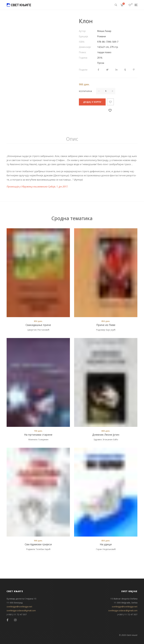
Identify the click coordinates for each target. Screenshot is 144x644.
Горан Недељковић (106, 549)
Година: (83, 58)
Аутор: (82, 31)
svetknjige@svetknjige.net (19, 606)
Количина (85, 91)
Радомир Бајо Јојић (106, 330)
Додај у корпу (92, 102)
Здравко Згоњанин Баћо (106, 439)
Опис (72, 139)
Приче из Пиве (106, 325)
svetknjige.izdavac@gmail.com (21, 610)
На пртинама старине (38, 435)
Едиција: (84, 36)
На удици (106, 544)
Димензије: (85, 47)
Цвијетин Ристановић (38, 330)
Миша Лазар (104, 31)
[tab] (72, 139)
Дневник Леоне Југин (106, 435)
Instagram (15, 620)
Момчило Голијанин (38, 439)
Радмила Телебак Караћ (38, 549)
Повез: (83, 52)
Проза (101, 63)
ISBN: (82, 42)
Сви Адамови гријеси (38, 544)
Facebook (8, 620)
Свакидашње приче (38, 325)
